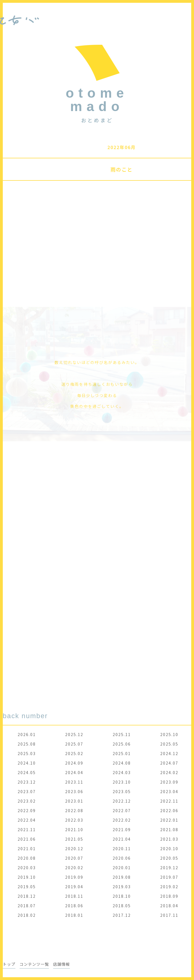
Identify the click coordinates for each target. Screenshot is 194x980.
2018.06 (74, 906)
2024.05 (27, 772)
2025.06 (122, 744)
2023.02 (27, 801)
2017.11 (169, 915)
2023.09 (169, 782)
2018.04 (169, 906)
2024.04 (74, 772)
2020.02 (74, 868)
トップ (9, 964)
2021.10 (74, 829)
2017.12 (122, 915)
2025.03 (27, 753)
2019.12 (169, 868)
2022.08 (74, 810)
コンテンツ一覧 (34, 964)
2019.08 (122, 877)
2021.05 (74, 839)
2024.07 (169, 763)
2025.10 (169, 734)
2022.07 (122, 810)
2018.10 (122, 896)
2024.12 (169, 753)
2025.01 (122, 753)
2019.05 (27, 887)
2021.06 (27, 839)
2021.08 (169, 829)
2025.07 (74, 744)
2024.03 (122, 772)
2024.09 (74, 763)
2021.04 (122, 839)
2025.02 (74, 753)
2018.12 (27, 896)
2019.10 (27, 877)
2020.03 (27, 868)
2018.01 (74, 915)
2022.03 (74, 820)
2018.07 (27, 906)
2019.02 (169, 887)
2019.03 (122, 887)
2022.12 (122, 801)
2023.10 (122, 782)
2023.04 (169, 791)
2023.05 (122, 791)
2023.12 (27, 782)
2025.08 (27, 744)
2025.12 (74, 734)
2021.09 (122, 829)
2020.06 (122, 858)
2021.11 (27, 829)
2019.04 (74, 887)
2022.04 (27, 820)
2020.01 (122, 868)
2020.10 (169, 849)
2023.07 (27, 791)
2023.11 (74, 782)
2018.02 (27, 915)
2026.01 (27, 734)
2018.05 (122, 906)
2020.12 (74, 849)
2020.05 (169, 858)
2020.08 (27, 858)
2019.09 (74, 877)
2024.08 (122, 763)
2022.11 (169, 801)
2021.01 (27, 849)
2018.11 (74, 896)
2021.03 (169, 839)
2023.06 (74, 791)
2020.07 (74, 858)
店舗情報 (61, 964)
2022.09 (27, 810)
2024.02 (169, 772)
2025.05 (169, 744)
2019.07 (169, 877)
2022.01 (169, 820)
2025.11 (122, 734)
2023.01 (74, 801)
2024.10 (27, 763)
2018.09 (169, 896)
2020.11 (122, 849)
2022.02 (122, 820)
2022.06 (169, 810)
